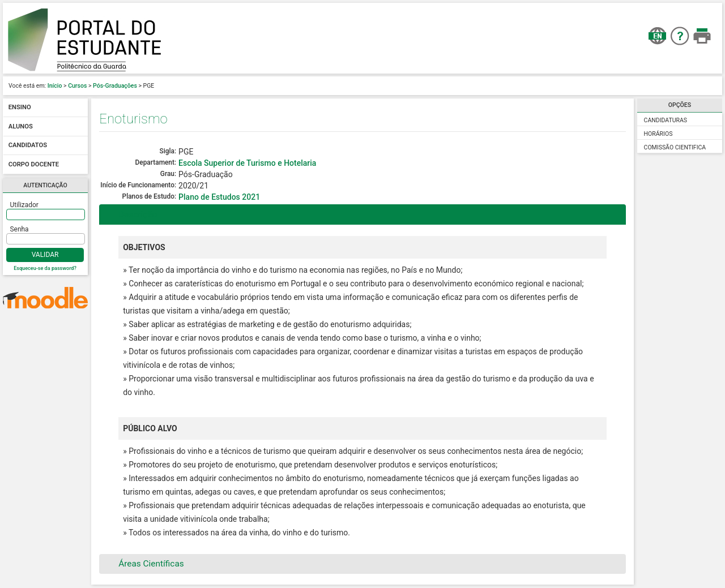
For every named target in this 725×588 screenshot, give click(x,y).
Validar (45, 255)
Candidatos (28, 146)
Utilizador (24, 205)
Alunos (21, 126)
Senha (20, 229)
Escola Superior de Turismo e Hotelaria (247, 163)
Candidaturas (666, 120)
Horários (658, 134)
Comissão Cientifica (675, 147)
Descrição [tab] (131, 214)
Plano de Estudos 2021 (219, 197)
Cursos (77, 86)
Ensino (20, 108)
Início (55, 86)
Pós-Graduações (115, 86)
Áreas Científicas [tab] (144, 564)
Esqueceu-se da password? (45, 268)
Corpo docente (34, 164)
